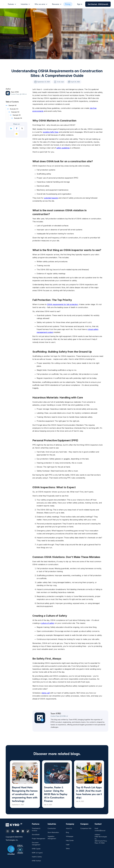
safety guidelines (63, 148)
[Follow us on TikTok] (28, 831)
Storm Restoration (53, 832)
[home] (4, 4)
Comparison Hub (86, 828)
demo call (46, 693)
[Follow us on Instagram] (8, 831)
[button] (12, 4)
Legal (68, 844)
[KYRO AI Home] (16, 825)
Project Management (39, 839)
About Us (69, 828)
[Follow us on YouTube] (18, 831)
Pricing (68, 4)
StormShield (36, 835)
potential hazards (51, 198)
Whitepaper (70, 836)
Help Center (70, 840)
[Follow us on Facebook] (13, 831)
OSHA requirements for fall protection (62, 304)
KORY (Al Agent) (37, 853)
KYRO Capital (36, 849)
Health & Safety (37, 857)
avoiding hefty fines (51, 132)
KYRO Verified (36, 861)
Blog (67, 832)
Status (68, 849)
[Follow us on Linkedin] (23, 831)
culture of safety (48, 623)
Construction (52, 828)
